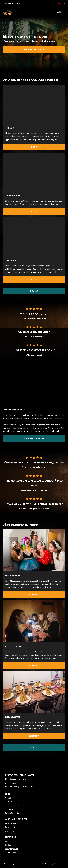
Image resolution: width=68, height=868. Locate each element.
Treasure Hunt (13, 196)
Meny (61, 12)
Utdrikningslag (14, 576)
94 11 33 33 (10, 783)
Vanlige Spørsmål (12, 849)
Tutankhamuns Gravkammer (16, 806)
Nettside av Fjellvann (50, 864)
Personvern (24, 864)
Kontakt (34, 595)
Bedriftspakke (13, 647)
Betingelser (35, 864)
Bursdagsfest (13, 717)
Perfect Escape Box (12, 813)
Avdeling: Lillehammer (14, 3)
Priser (7, 841)
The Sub (9, 128)
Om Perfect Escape (12, 853)
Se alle (34, 291)
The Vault (11, 260)
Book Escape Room (34, 50)
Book (34, 147)
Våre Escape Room (34, 439)
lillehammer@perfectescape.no (19, 787)
